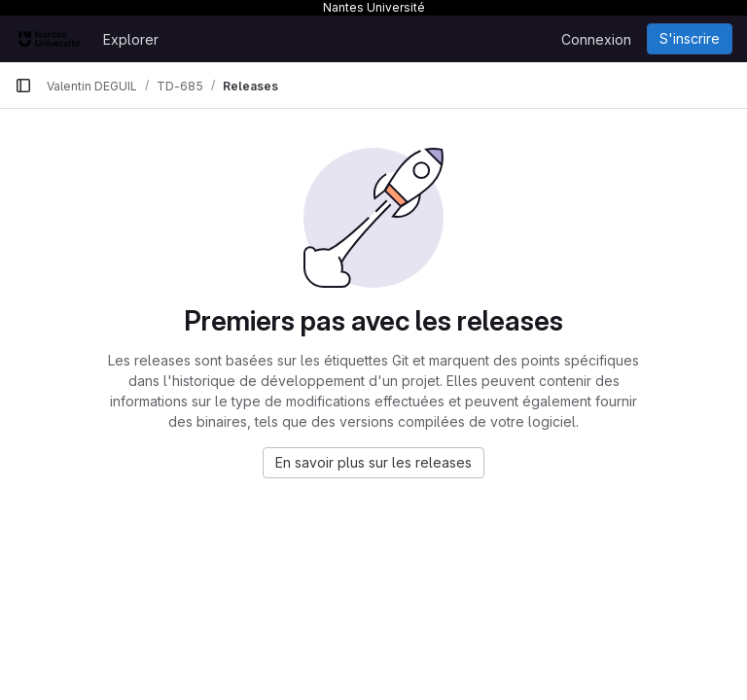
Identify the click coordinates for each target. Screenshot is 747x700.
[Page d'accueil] (49, 39)
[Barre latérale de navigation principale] (23, 86)
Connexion (596, 39)
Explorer (131, 39)
